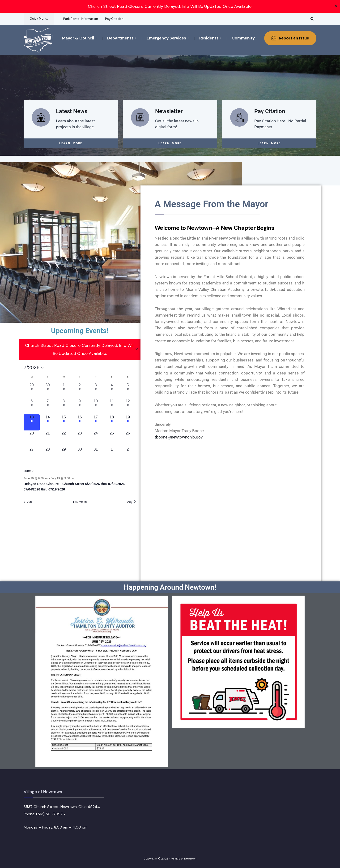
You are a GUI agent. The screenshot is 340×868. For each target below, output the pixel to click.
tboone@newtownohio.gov (179, 437)
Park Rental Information (81, 19)
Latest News (72, 111)
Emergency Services (166, 38)
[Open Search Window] (312, 19)
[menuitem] (82, 38)
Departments (120, 38)
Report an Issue (290, 38)
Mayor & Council (78, 38)
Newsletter (169, 111)
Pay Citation (114, 19)
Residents (209, 38)
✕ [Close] (336, 6)
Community (243, 38)
